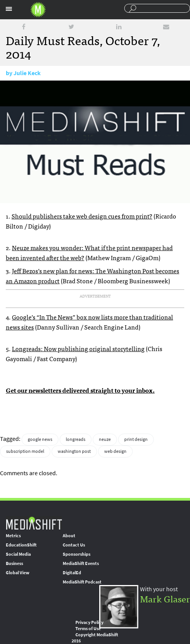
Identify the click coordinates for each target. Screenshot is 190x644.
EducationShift (21, 545)
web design (115, 451)
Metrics (13, 536)
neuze (105, 439)
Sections (9, 9)
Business (14, 563)
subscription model (25, 451)
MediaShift (34, 523)
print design (136, 439)
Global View (17, 573)
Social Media (18, 554)
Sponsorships (77, 554)
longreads (76, 439)
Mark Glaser (165, 598)
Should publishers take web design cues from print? (82, 216)
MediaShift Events (81, 563)
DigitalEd (72, 573)
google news (40, 439)
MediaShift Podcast (82, 582)
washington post (74, 451)
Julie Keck (27, 73)
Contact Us (74, 545)
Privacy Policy (89, 622)
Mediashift (38, 10)
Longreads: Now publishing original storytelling (78, 348)
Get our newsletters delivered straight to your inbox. (80, 390)
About (69, 536)
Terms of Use (88, 629)
